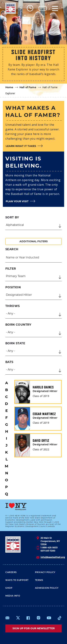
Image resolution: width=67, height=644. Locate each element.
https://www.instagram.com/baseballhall (38, 618)
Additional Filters (34, 241)
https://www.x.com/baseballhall (18, 618)
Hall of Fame (28, 88)
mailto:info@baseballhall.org (8, 618)
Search (12, 249)
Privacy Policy (45, 573)
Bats (9, 362)
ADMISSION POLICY (47, 588)
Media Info (13, 596)
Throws (13, 306)
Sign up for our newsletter (34, 628)
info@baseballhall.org (53, 557)
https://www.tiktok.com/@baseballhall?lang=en (59, 618)
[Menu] (55, 8)
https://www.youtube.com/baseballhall (49, 618)
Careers (11, 573)
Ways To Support (17, 580)
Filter (11, 269)
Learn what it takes (21, 146)
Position (13, 287)
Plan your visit (17, 201)
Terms (39, 580)
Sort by (12, 217)
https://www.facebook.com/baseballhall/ (28, 618)
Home (9, 88)
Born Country (18, 325)
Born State (15, 343)
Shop (9, 588)
